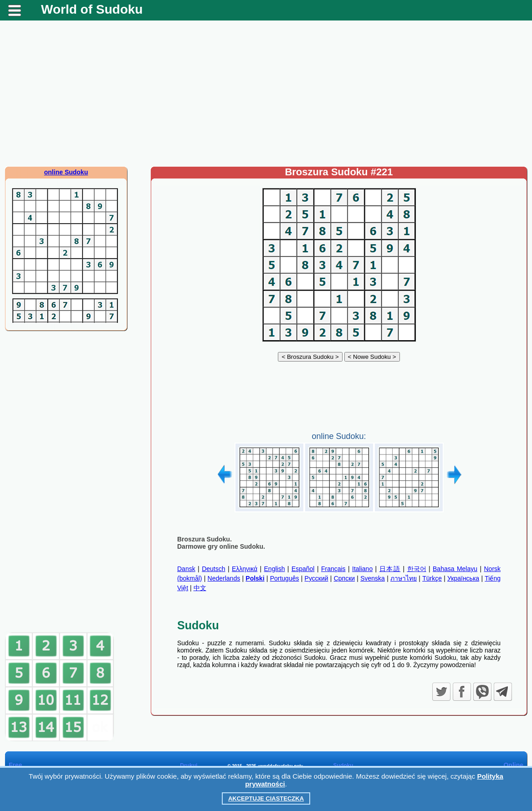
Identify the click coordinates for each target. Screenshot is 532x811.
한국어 (417, 569)
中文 (200, 588)
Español (303, 569)
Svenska (373, 578)
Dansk (186, 569)
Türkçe (432, 578)
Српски (344, 578)
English (275, 569)
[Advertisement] (266, 93)
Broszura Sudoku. (205, 539)
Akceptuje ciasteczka (266, 798)
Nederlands (224, 578)
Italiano (362, 569)
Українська (463, 578)
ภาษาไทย (404, 578)
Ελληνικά (245, 569)
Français (333, 569)
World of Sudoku (92, 9)
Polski (255, 578)
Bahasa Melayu (455, 569)
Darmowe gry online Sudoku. (221, 546)
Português (285, 578)
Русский (317, 578)
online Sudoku (66, 172)
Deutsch (213, 569)
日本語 (390, 569)
